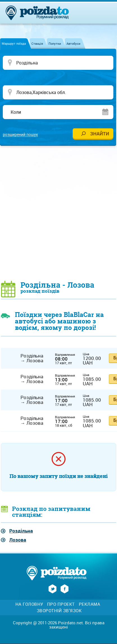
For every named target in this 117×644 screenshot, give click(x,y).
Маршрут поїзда (14, 43)
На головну (29, 604)
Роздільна (21, 531)
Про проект (61, 604)
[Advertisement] (58, 213)
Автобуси (73, 43)
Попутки (55, 43)
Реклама (90, 604)
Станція (37, 43)
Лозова (18, 540)
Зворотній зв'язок (59, 611)
